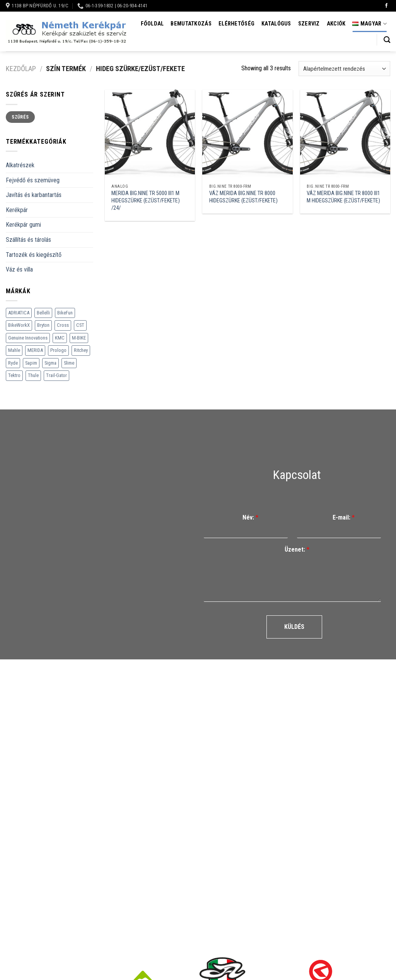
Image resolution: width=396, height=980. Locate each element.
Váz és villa (19, 269)
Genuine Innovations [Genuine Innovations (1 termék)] (28, 338)
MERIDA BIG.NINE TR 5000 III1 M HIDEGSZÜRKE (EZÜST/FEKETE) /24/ (146, 200)
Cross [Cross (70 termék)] (63, 325)
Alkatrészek (20, 165)
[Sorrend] (344, 69)
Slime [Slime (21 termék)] (69, 363)
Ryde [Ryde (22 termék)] (13, 363)
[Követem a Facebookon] (386, 6)
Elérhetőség (236, 24)
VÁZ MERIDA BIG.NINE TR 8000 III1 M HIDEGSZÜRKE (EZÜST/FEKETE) (343, 197)
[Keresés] (387, 40)
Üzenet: (297, 549)
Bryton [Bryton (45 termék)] (43, 325)
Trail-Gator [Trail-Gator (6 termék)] (56, 375)
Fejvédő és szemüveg (33, 180)
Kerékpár (17, 210)
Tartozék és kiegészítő (34, 255)
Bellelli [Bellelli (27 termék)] (43, 313)
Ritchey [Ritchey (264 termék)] (81, 350)
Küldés (294, 627)
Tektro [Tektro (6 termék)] (14, 375)
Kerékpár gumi (23, 225)
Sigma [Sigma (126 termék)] (50, 363)
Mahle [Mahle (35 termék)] (14, 350)
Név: (250, 517)
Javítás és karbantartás (34, 195)
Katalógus (276, 24)
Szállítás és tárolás (28, 240)
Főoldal (152, 24)
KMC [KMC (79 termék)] (60, 338)
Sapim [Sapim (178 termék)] (31, 363)
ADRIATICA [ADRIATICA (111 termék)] (19, 313)
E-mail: (344, 517)
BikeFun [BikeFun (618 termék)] (65, 313)
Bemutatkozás (191, 24)
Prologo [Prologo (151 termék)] (58, 350)
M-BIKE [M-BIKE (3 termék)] (79, 338)
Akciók (336, 24)
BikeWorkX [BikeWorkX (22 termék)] (19, 325)
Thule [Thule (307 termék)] (33, 375)
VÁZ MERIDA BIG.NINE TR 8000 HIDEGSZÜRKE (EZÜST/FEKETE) (243, 197)
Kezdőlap (21, 69)
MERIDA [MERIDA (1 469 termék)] (35, 350)
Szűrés (20, 117)
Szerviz (309, 24)
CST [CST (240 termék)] (80, 325)
